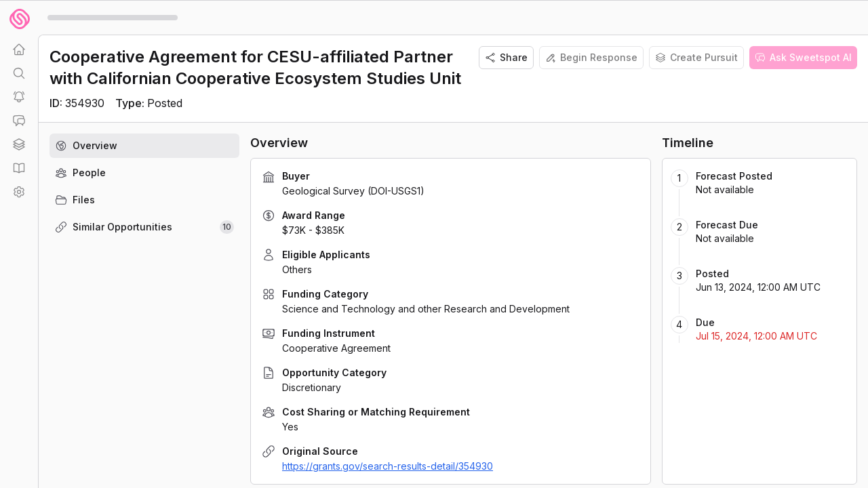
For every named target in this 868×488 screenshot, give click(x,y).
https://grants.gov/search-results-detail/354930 (388, 466)
